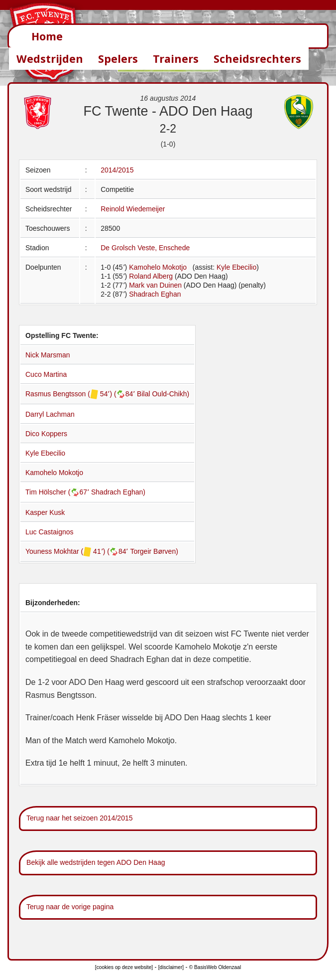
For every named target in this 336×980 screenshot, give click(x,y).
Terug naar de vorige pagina (70, 907)
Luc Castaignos (50, 532)
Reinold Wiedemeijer (133, 209)
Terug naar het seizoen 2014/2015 (80, 818)
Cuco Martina (46, 374)
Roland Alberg (151, 276)
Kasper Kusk (45, 512)
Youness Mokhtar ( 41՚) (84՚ (78, 551)
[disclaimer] (171, 967)
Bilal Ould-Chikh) (163, 394)
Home (47, 36)
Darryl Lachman (50, 414)
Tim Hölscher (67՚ (58, 492)
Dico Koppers (46, 434)
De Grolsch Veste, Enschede (145, 248)
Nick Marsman (48, 355)
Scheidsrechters (257, 59)
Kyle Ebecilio (236, 267)
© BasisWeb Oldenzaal (215, 967)
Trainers (176, 59)
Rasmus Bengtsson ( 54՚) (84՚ (81, 394)
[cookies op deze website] (124, 967)
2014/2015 (117, 170)
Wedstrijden (50, 59)
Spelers (118, 59)
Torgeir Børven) (154, 551)
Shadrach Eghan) (118, 492)
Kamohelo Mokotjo (158, 267)
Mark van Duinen (155, 285)
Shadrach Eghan (155, 294)
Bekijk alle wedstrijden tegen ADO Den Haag (96, 862)
